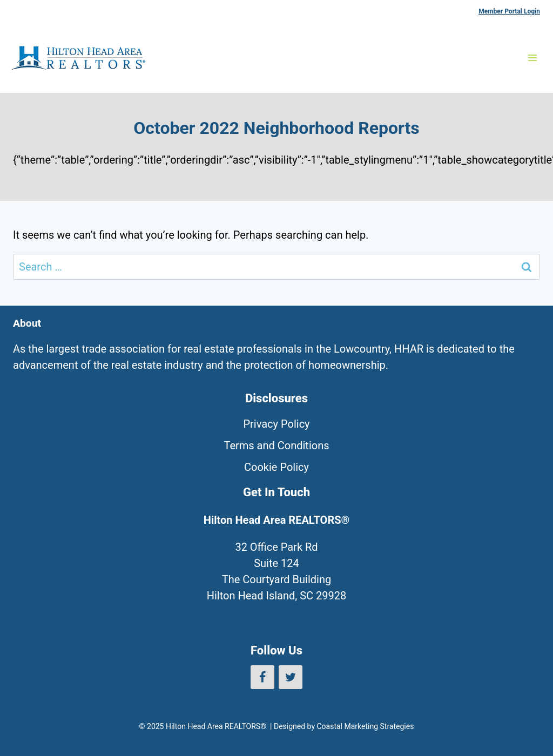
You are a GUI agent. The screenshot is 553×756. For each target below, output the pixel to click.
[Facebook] (262, 677)
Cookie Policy (276, 467)
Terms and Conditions (276, 446)
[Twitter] (291, 677)
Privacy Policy (276, 424)
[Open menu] (532, 58)
